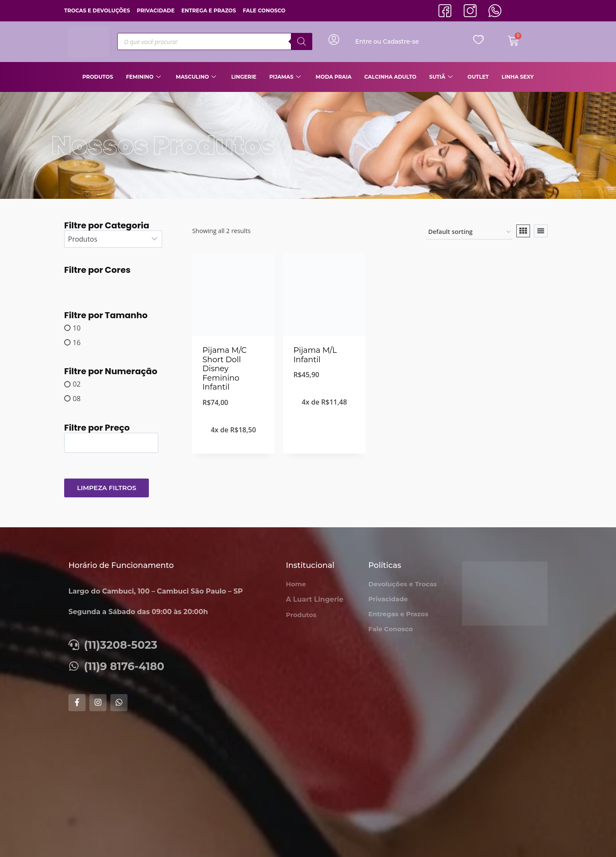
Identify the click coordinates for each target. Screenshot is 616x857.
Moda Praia (334, 77)
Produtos (98, 77)
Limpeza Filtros (107, 488)
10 (77, 328)
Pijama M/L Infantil (315, 355)
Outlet (478, 77)
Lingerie (244, 77)
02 (77, 384)
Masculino (197, 77)
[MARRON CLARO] (73, 283)
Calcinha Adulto (391, 77)
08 (77, 399)
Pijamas (286, 77)
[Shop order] (469, 232)
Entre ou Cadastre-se (387, 41)
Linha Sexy (517, 77)
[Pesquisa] (302, 41)
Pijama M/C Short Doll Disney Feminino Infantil (224, 369)
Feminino (144, 77)
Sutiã (442, 77)
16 (77, 342)
